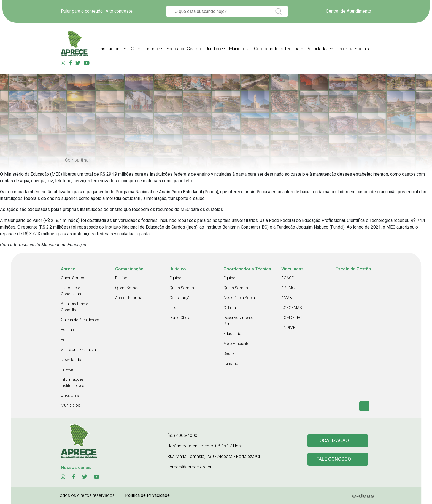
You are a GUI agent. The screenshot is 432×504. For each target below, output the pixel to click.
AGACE (287, 278)
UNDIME (288, 328)
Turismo (231, 363)
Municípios (239, 49)
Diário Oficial (180, 318)
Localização (333, 441)
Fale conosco (334, 459)
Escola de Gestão (184, 49)
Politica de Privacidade (147, 495)
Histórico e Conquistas (71, 291)
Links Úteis (70, 395)
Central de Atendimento (349, 11)
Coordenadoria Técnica (277, 49)
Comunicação (145, 49)
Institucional (111, 49)
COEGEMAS (292, 308)
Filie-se (67, 369)
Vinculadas (318, 49)
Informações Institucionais (73, 382)
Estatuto (68, 330)
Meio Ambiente (236, 344)
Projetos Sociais (353, 49)
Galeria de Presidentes (80, 320)
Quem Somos (73, 278)
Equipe (67, 340)
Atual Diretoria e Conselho (74, 307)
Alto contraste (119, 11)
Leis (173, 308)
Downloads (71, 360)
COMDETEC (291, 318)
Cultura (230, 308)
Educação (232, 334)
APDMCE (289, 288)
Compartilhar (77, 160)
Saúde (229, 353)
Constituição (181, 298)
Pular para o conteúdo (82, 11)
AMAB (287, 298)
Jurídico (213, 49)
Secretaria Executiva (78, 350)
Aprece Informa (129, 298)
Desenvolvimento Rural (238, 321)
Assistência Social (240, 298)
